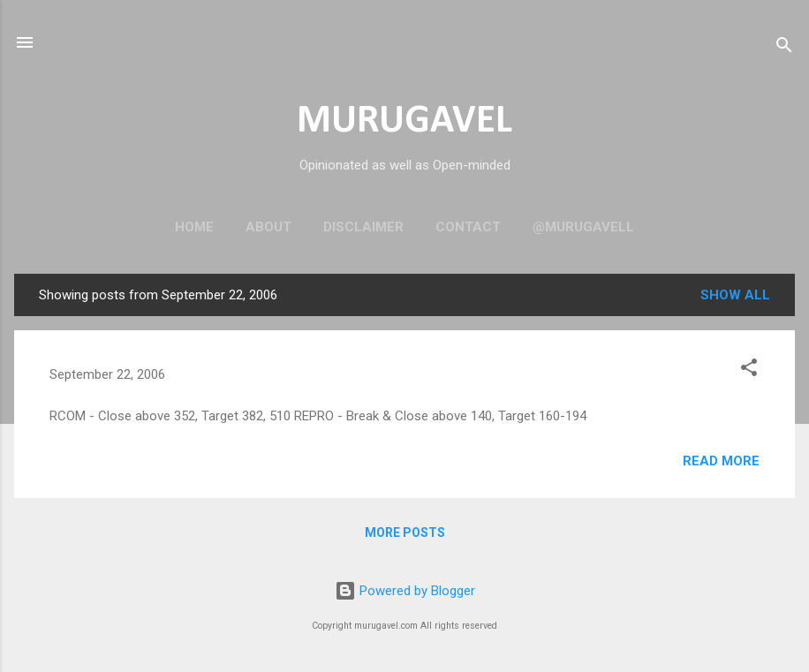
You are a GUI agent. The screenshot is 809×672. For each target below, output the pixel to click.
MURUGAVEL (404, 121)
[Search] (784, 48)
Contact (468, 227)
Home (194, 227)
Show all (735, 295)
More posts (405, 532)
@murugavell (583, 227)
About (268, 227)
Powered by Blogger (405, 591)
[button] (749, 370)
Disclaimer (363, 227)
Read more (721, 461)
